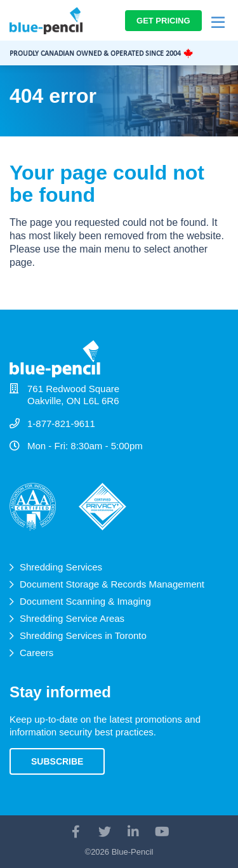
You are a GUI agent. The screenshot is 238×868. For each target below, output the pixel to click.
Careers (36, 653)
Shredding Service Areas (72, 618)
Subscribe (57, 761)
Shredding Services (61, 567)
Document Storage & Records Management (112, 584)
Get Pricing (163, 21)
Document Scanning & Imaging (85, 601)
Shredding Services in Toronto (83, 635)
